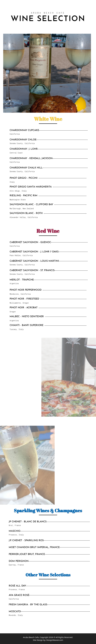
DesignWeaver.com (55, 640)
